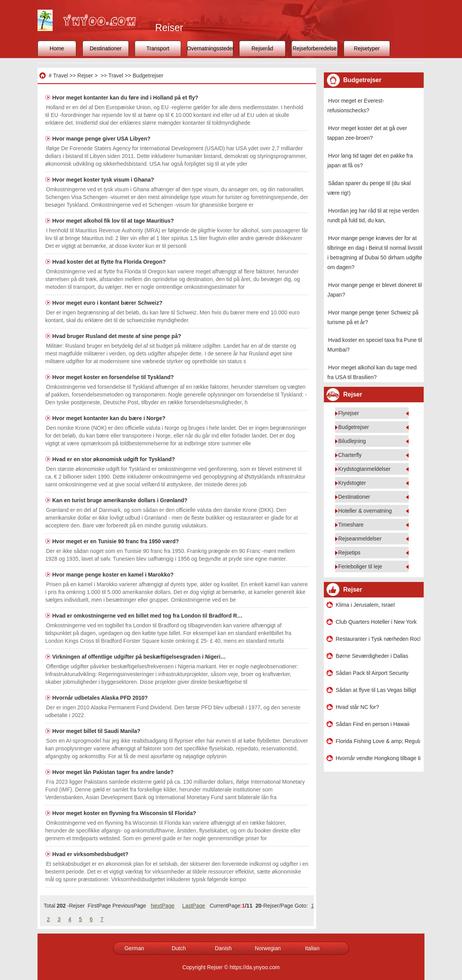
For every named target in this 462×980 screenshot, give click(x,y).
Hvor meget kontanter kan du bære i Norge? (110, 418)
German (134, 948)
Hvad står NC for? (358, 707)
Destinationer (106, 48)
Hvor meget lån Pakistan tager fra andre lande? (114, 772)
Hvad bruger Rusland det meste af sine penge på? (117, 336)
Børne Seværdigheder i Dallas (372, 656)
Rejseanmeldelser (360, 539)
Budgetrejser (148, 76)
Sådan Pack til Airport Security (372, 673)
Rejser (85, 76)
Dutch (179, 948)
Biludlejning (352, 441)
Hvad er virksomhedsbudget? (91, 854)
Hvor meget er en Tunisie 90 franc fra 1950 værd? (116, 541)
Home (57, 48)
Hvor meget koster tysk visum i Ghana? (104, 180)
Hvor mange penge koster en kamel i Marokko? (114, 575)
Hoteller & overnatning (365, 511)
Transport (158, 48)
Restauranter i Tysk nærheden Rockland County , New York (378, 639)
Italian (312, 948)
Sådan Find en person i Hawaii (373, 724)
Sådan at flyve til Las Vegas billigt (376, 690)
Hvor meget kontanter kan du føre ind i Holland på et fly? (126, 98)
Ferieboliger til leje (360, 566)
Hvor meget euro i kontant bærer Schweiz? (108, 303)
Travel (60, 76)
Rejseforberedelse (315, 48)
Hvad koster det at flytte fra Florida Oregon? (110, 262)
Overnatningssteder (210, 48)
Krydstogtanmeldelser (364, 469)
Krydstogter (352, 483)
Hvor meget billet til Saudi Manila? (97, 731)
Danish (223, 948)
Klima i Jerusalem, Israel (365, 605)
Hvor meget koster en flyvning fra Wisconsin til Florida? (125, 813)
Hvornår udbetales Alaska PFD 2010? (101, 698)
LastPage (194, 906)
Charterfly (350, 455)
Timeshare (351, 525)
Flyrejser (349, 413)
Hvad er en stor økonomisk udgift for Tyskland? (114, 459)
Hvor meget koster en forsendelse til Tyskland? (114, 377)
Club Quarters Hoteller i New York (376, 622)
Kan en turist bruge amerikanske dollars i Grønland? (121, 500)
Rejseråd (262, 48)
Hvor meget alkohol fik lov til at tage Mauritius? (114, 221)
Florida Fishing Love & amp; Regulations (378, 741)
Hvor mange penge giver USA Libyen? (102, 139)
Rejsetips (349, 553)
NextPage (162, 906)
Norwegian (268, 948)
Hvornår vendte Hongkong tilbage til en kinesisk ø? (378, 758)
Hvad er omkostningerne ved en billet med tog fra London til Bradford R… (147, 616)
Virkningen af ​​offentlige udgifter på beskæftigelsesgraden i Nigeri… (139, 657)
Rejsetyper (367, 48)
